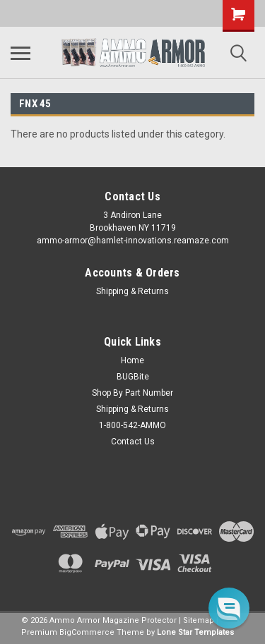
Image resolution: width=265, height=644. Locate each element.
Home (132, 360)
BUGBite (133, 377)
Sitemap (199, 620)
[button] (229, 608)
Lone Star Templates (195, 632)
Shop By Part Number (132, 393)
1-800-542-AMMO (132, 425)
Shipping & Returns (132, 291)
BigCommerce (87, 632)
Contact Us (133, 442)
